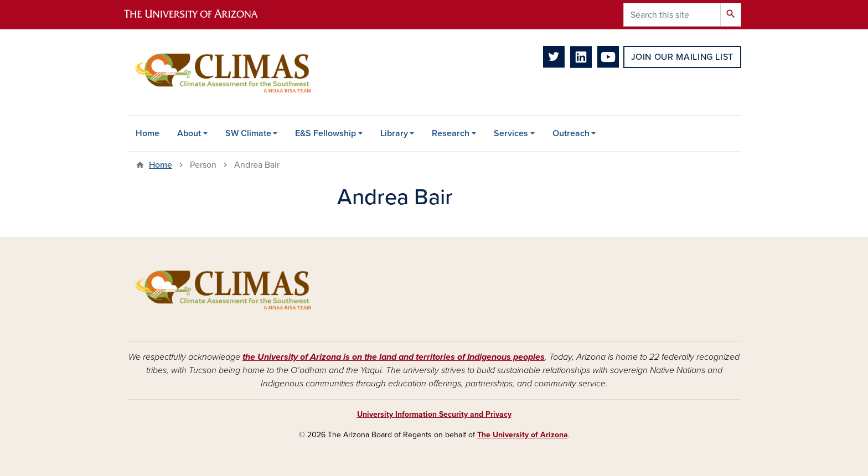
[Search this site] (672, 15)
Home (148, 133)
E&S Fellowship (325, 133)
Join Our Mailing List (682, 57)
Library (394, 133)
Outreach (571, 133)
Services (511, 133)
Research (451, 133)
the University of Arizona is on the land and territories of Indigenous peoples (394, 357)
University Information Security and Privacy (434, 414)
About (189, 133)
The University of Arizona (523, 435)
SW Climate (248, 133)
